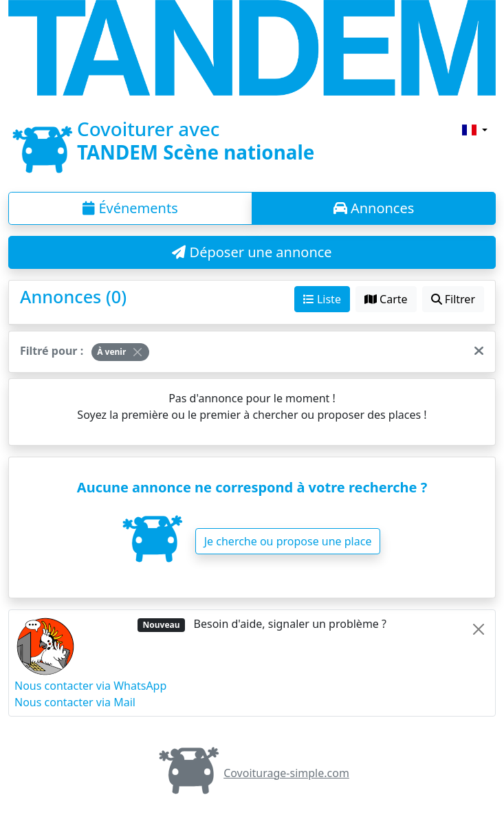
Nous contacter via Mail (75, 702)
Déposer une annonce (252, 252)
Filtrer (453, 299)
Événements (130, 208)
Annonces (374, 208)
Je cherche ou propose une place (288, 541)
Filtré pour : (52, 351)
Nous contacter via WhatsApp (90, 686)
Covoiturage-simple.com (252, 773)
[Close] (138, 352)
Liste (322, 299)
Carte (386, 299)
